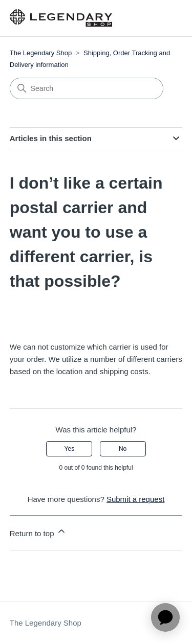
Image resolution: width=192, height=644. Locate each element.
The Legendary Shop (41, 53)
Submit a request (135, 499)
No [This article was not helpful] (123, 449)
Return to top (38, 532)
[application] (165, 617)
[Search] (87, 88)
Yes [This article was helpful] (70, 449)
